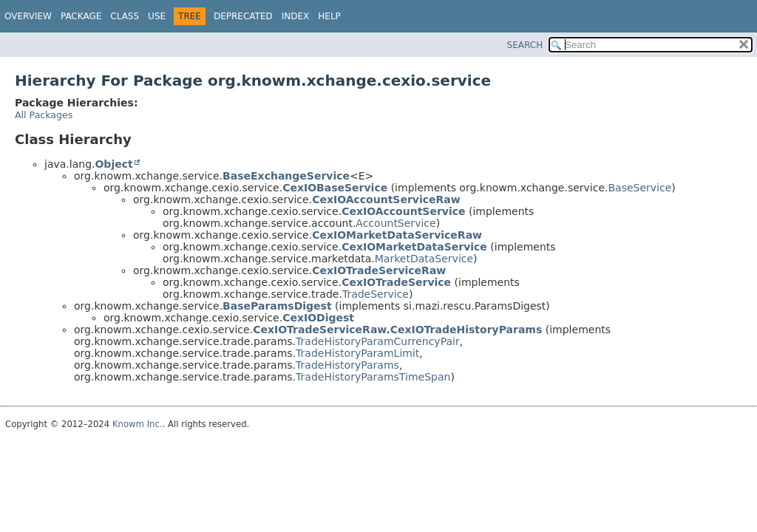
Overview (28, 16)
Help (329, 16)
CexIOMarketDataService (414, 247)
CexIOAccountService (403, 211)
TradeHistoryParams (347, 365)
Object (113, 164)
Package (81, 16)
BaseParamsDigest (277, 306)
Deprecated (243, 16)
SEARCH (525, 45)
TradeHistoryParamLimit (357, 353)
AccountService (396, 223)
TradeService (376, 294)
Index (296, 16)
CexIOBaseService (335, 188)
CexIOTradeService (396, 282)
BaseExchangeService (286, 176)
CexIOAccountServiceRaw (386, 199)
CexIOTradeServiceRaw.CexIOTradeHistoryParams (397, 330)
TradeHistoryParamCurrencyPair (378, 341)
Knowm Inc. (138, 424)
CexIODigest (318, 318)
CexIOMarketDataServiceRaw (397, 235)
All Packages (44, 115)
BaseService (639, 188)
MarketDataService (424, 259)
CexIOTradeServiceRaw (379, 270)
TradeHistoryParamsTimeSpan (373, 377)
